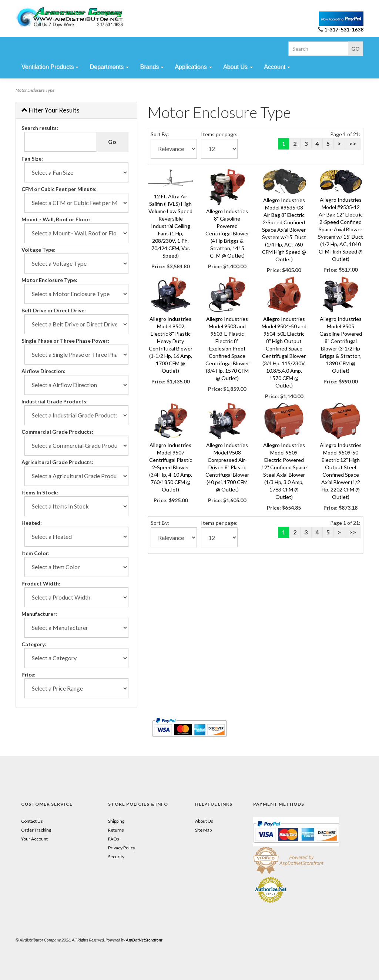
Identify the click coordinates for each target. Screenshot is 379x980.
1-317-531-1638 (344, 29)
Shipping (116, 821)
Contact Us (32, 821)
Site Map (203, 830)
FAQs (114, 839)
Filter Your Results (51, 110)
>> (353, 143)
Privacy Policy (122, 848)
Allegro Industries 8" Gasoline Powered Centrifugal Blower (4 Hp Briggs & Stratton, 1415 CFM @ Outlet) (227, 233)
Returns (116, 830)
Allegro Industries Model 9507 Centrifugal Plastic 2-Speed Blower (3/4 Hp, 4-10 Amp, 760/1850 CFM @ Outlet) (171, 467)
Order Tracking (36, 830)
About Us (204, 821)
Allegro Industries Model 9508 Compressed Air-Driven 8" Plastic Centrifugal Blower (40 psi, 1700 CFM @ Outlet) (227, 467)
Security (116, 857)
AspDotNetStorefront (144, 940)
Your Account (34, 839)
